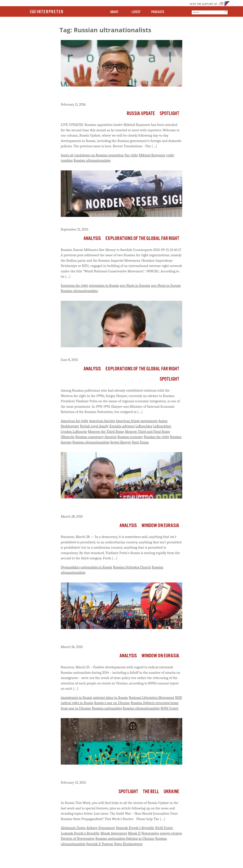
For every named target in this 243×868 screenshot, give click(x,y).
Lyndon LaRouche (74, 432)
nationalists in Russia (96, 567)
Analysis (92, 239)
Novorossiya (150, 833)
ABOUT (114, 12)
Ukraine (171, 792)
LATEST (136, 12)
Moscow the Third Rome (106, 432)
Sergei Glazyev (121, 442)
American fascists (102, 421)
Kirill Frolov (164, 828)
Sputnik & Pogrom (100, 844)
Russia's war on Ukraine (112, 703)
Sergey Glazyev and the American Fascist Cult (101, 353)
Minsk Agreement (114, 833)
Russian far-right (157, 437)
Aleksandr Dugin (73, 828)
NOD (178, 698)
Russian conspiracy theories (96, 437)
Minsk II (134, 833)
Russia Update (141, 114)
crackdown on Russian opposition (99, 155)
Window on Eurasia (160, 526)
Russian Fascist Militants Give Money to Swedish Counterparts (116, 223)
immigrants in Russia (76, 698)
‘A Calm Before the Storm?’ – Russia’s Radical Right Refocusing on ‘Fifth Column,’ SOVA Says (121, 637)
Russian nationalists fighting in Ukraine (125, 838)
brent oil (67, 155)
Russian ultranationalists (92, 160)
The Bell (151, 792)
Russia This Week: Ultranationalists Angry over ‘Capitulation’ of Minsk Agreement (118, 773)
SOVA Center (170, 708)
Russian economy (130, 437)
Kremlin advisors (122, 426)
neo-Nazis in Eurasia (135, 285)
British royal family (94, 426)
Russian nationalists (107, 708)
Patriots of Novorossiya (78, 838)
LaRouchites (162, 426)
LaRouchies (144, 426)
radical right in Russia (77, 703)
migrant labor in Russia (110, 698)
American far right (74, 421)
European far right (74, 285)
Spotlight (169, 114)
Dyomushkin (70, 567)
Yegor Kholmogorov (128, 844)
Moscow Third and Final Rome (147, 432)
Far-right (131, 155)
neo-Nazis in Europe (166, 285)
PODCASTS (158, 12)
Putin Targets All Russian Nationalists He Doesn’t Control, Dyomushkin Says (112, 507)
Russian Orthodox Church (132, 567)
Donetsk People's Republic (135, 828)
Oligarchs (68, 437)
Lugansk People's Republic (80, 833)
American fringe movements (137, 421)
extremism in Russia (104, 285)
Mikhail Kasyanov (152, 155)
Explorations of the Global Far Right (142, 239)
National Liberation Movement (151, 698)
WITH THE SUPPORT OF (203, 4)
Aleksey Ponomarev (101, 828)
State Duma (140, 442)
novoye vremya (171, 833)
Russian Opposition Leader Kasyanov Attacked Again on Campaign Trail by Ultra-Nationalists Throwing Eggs (120, 95)
